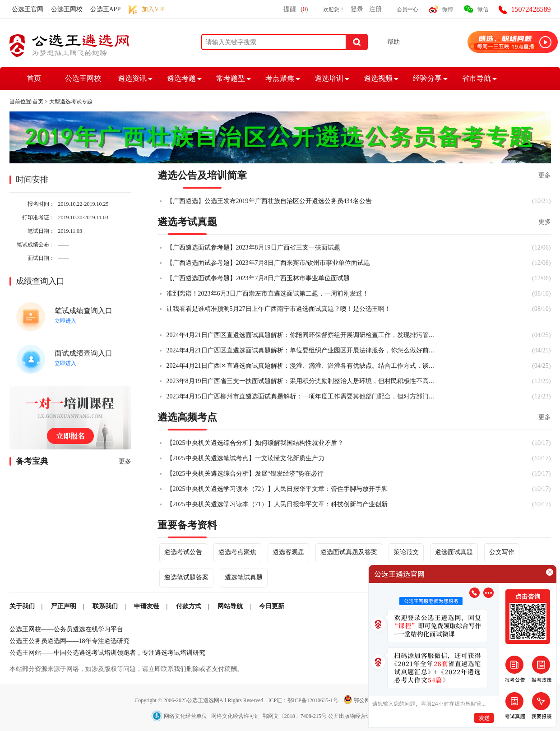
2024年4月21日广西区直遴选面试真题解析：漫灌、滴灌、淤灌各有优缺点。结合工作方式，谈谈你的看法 (302, 366)
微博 (448, 9)
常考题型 (231, 78)
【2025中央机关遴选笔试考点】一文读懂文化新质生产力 (245, 458)
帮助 (393, 42)
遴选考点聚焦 (237, 552)
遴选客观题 (288, 552)
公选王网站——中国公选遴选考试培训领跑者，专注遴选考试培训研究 (107, 653)
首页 (34, 78)
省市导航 (477, 78)
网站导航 (230, 606)
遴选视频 (378, 78)
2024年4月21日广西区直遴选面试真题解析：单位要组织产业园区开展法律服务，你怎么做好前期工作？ (302, 350)
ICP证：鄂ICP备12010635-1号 (304, 700)
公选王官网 (28, 9)
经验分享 (427, 78)
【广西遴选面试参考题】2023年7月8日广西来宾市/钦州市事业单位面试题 (268, 263)
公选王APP (106, 9)
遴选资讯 (132, 78)
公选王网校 (67, 9)
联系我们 (105, 606)
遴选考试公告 (183, 552)
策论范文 (406, 552)
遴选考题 (181, 78)
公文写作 (502, 552)
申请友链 (147, 606)
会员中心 (407, 9)
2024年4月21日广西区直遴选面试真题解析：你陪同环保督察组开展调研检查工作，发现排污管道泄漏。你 (302, 335)
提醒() (296, 9)
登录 (357, 9)
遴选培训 (329, 78)
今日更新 (272, 606)
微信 (483, 9)
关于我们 (22, 606)
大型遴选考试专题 (71, 102)
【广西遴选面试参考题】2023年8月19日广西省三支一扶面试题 (253, 248)
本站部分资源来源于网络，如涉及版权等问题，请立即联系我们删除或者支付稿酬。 (126, 669)
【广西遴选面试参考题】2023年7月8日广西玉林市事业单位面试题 (258, 278)
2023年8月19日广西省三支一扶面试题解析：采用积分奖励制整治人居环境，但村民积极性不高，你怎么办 (302, 381)
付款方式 (189, 606)
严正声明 (64, 606)
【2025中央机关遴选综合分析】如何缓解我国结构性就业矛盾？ (255, 443)
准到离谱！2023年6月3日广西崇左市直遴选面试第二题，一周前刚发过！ (268, 294)
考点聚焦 (280, 78)
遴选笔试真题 (244, 577)
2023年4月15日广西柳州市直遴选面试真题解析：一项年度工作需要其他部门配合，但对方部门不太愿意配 (302, 396)
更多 (125, 461)
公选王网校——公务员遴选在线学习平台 (66, 629)
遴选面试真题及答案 (349, 552)
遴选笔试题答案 (186, 577)
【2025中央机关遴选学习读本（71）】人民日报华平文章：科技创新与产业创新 (277, 504)
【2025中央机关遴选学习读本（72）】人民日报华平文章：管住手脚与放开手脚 (277, 489)
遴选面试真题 (454, 552)
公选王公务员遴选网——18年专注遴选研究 (69, 641)
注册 (375, 9)
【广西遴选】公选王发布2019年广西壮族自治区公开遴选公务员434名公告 (269, 201)
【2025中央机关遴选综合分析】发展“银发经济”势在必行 (245, 474)
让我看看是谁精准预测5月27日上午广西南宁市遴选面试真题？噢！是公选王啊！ (279, 309)
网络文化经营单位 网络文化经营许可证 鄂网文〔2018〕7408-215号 (240, 716)
